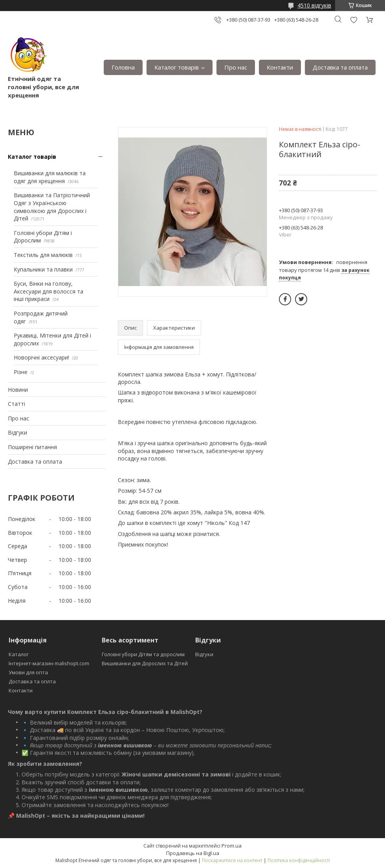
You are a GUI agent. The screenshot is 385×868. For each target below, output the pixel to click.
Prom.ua (232, 846)
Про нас (236, 67)
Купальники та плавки (43, 269)
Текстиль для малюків (43, 255)
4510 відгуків (314, 5)
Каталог (19, 654)
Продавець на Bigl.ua (193, 853)
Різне (21, 372)
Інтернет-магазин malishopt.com (49, 663)
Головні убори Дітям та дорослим (143, 654)
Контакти (280, 67)
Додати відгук (354, 20)
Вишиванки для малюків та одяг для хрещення (50, 177)
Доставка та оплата (340, 67)
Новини (18, 390)
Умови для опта (28, 672)
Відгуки (17, 432)
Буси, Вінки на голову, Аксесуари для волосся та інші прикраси (49, 291)
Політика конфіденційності (299, 860)
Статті (16, 404)
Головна (123, 67)
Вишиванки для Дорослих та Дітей (145, 663)
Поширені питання (32, 447)
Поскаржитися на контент (232, 860)
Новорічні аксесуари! (41, 357)
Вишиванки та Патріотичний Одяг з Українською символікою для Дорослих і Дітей (52, 207)
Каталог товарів (177, 67)
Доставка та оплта (32, 681)
